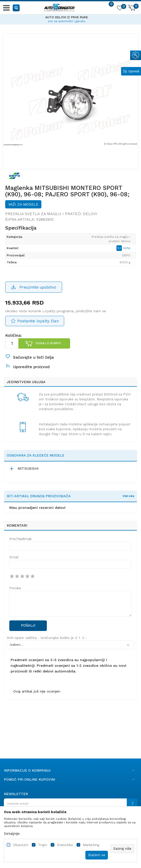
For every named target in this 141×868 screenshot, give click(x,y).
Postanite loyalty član (38, 321)
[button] (16, 8)
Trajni (42, 845)
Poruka (15, 588)
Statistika (65, 845)
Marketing (91, 845)
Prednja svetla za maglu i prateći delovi (51, 214)
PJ (120, 248)
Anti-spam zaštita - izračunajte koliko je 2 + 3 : (47, 638)
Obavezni (20, 845)
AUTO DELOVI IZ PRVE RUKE (70, 17)
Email (14, 557)
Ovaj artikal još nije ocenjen (37, 691)
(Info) (127, 248)
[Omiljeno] (120, 9)
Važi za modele (23, 204)
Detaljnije (12, 833)
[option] (70, 19)
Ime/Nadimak (20, 539)
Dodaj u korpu (48, 343)
